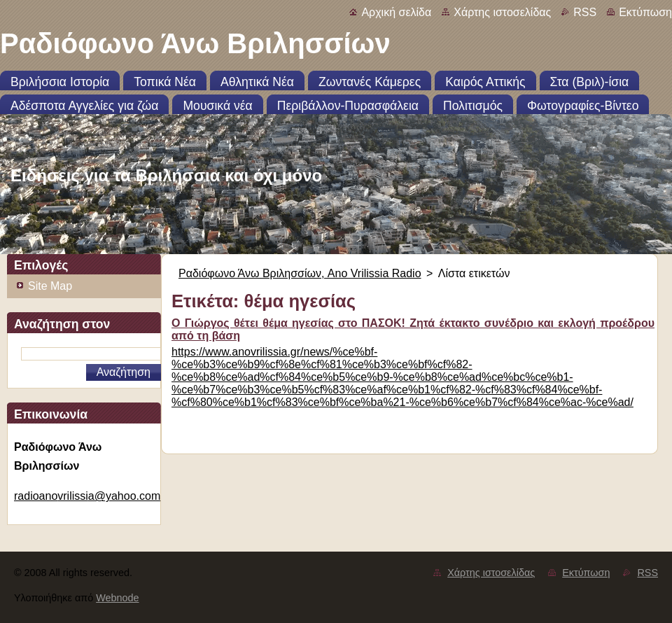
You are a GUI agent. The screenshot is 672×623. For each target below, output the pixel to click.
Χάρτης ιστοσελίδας (502, 12)
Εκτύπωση (645, 12)
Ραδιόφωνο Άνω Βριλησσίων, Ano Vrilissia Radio (300, 273)
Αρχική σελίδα (396, 12)
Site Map (50, 286)
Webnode (117, 598)
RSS (585, 12)
